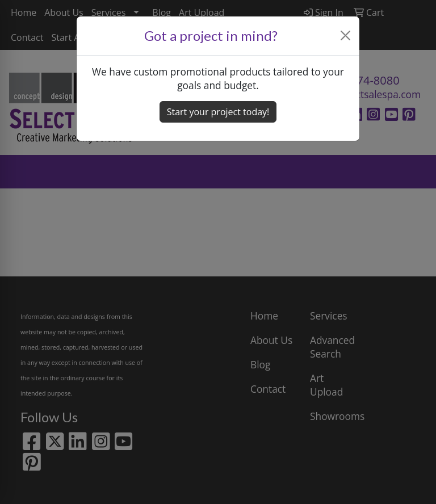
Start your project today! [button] (218, 112)
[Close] (346, 35)
